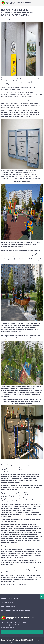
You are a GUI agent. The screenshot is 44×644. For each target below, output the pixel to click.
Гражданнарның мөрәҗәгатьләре (16, 610)
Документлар (7, 603)
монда (11, 642)
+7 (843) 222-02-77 (13, 625)
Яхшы (39, 641)
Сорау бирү (22, 632)
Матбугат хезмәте (9, 606)
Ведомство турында (10, 599)
